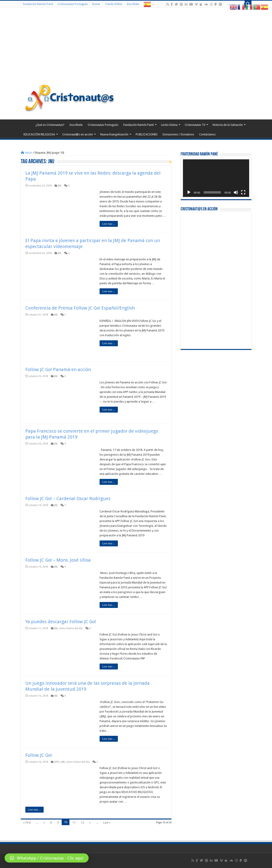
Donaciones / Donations (178, 134)
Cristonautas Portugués (73, 4)
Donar (96, 4)
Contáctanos (207, 134)
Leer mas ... (109, 224)
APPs (57, 762)
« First (27, 823)
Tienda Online (114, 4)
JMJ (59, 186)
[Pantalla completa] (243, 192)
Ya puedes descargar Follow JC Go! (61, 622)
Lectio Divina (169, 125)
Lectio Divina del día (71, 628)
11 (74, 823)
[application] (216, 178)
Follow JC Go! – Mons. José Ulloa (58, 560)
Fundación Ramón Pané (38, 4)
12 (82, 823)
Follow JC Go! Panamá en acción (58, 369)
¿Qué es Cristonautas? (50, 125)
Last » (107, 823)
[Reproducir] (189, 192)
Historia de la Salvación (228, 125)
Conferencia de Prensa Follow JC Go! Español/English (80, 308)
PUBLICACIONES (147, 134)
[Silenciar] (236, 192)
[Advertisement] (136, 46)
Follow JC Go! (39, 755)
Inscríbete (133, 4)
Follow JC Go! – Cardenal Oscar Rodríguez (68, 499)
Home (27, 124)
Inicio (26, 153)
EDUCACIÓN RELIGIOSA (39, 134)
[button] (47, 858)
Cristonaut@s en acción (78, 134)
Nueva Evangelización (114, 134)
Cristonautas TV (195, 125)
